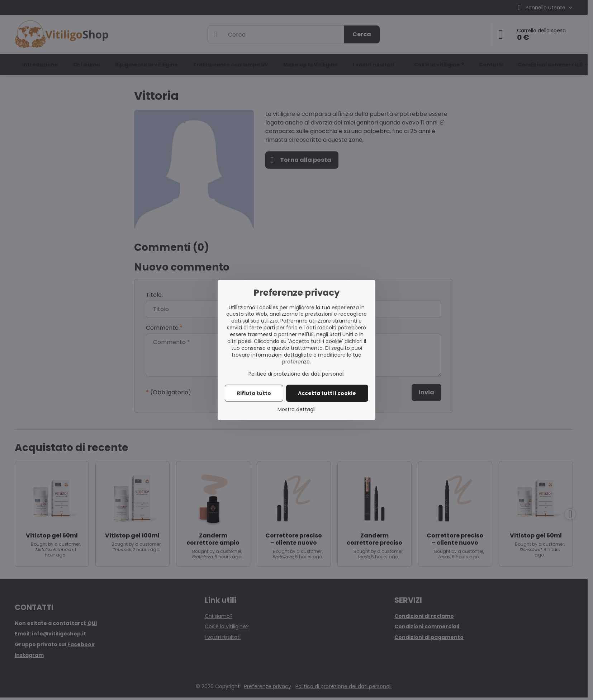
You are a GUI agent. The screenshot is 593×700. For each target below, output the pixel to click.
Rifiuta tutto (254, 393)
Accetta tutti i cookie (327, 393)
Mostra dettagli (296, 410)
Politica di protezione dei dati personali (296, 374)
